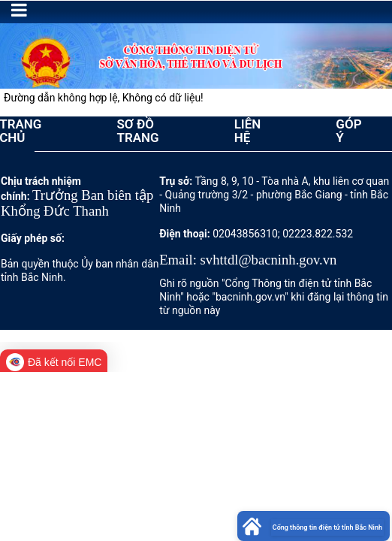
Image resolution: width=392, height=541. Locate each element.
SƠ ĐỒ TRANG (137, 131)
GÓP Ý (348, 131)
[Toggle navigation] (19, 10)
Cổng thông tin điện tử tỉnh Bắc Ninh (327, 527)
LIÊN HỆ (248, 131)
